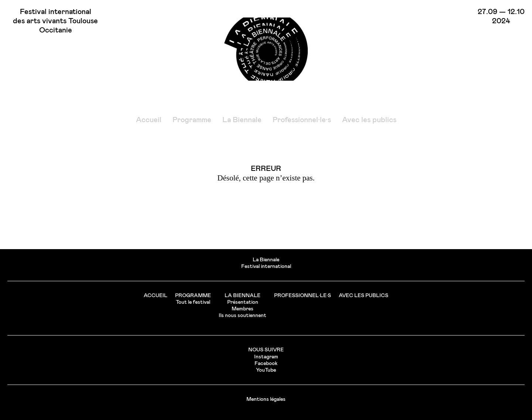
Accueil (149, 120)
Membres (243, 309)
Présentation (243, 302)
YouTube (266, 370)
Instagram (266, 357)
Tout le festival (193, 302)
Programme (192, 120)
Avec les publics (369, 120)
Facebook (266, 364)
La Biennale (242, 120)
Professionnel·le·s (302, 120)
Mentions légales (266, 399)
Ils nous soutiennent (243, 316)
